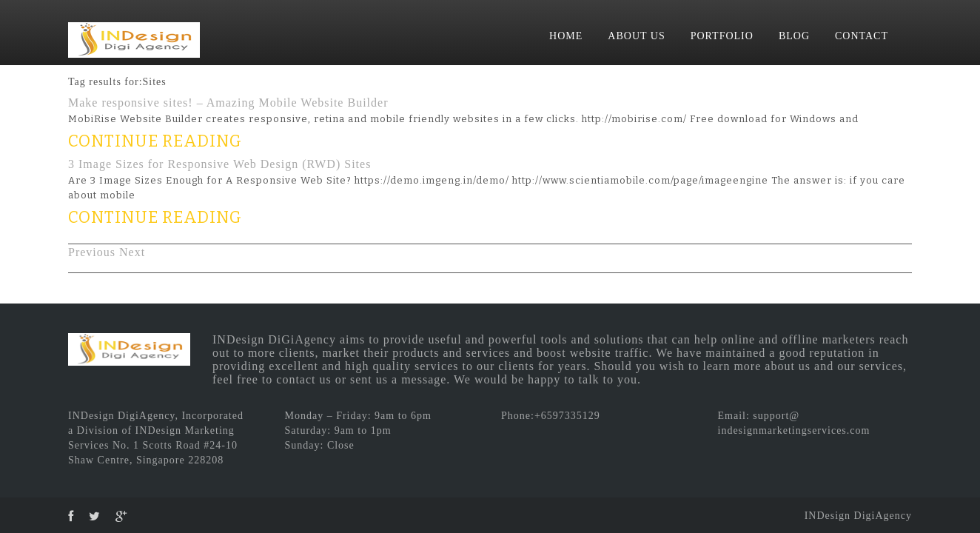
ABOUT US (636, 36)
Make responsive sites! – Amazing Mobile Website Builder (228, 103)
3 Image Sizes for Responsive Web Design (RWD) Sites (219, 164)
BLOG (794, 36)
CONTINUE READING (155, 141)
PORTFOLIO (722, 36)
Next (132, 252)
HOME (566, 36)
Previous (92, 252)
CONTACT (862, 36)
